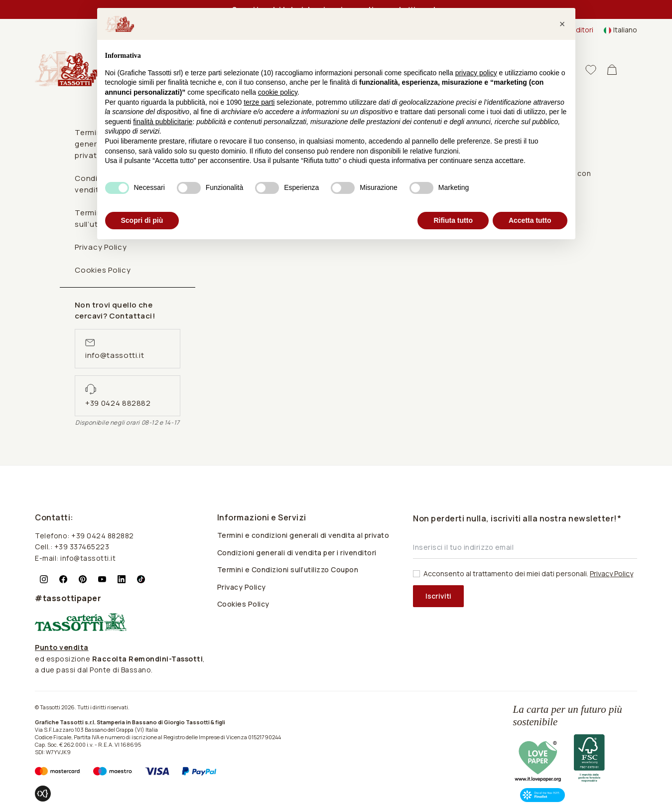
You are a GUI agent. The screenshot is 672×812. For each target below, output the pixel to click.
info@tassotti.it (115, 355)
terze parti (259, 102)
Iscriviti (438, 596)
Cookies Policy (103, 270)
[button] (562, 24)
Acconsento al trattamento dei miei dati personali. (528, 573)
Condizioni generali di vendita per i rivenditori (297, 553)
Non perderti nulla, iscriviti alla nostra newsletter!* (517, 518)
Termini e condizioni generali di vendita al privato (303, 535)
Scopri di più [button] (142, 220)
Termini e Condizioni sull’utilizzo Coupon (288, 569)
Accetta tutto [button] (530, 220)
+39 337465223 (82, 547)
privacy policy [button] (476, 73)
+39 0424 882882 (118, 403)
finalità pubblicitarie (163, 122)
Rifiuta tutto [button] (453, 220)
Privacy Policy (242, 587)
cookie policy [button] (278, 92)
